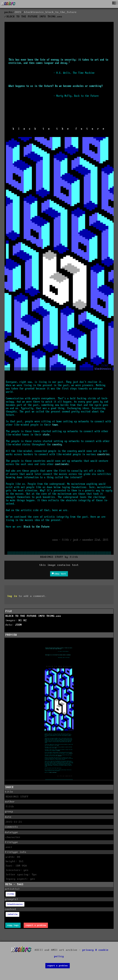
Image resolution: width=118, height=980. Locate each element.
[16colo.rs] (9, 4)
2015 (18, 12)
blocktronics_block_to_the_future (50, 12)
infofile (13, 914)
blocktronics (15, 904)
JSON (19, 625)
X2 (25, 620)
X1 (20, 620)
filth (11, 894)
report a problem (36, 925)
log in (12, 596)
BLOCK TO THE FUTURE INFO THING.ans (33, 616)
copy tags (13, 925)
